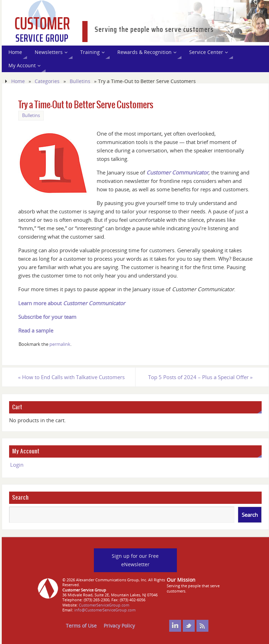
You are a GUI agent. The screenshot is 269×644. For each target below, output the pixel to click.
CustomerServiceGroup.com (104, 605)
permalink (60, 344)
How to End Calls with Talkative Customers (72, 377)
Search (20, 498)
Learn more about (72, 303)
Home (18, 81)
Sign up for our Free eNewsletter (135, 560)
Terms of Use (81, 626)
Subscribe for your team (47, 317)
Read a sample (36, 330)
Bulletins (80, 81)
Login (17, 465)
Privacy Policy (119, 626)
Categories (47, 81)
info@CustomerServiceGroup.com (105, 610)
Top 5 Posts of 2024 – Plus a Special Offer (201, 377)
